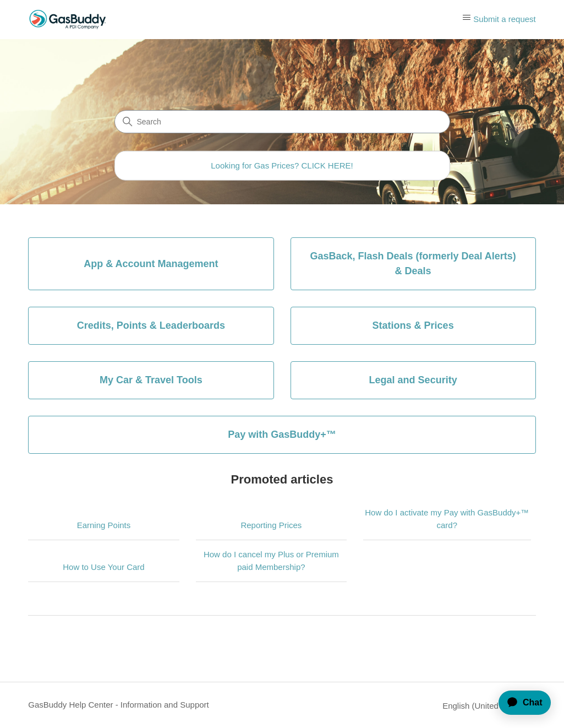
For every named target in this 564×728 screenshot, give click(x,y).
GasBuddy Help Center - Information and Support (119, 705)
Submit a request (504, 19)
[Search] (282, 122)
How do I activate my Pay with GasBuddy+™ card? (447, 519)
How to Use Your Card (103, 567)
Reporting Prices (271, 525)
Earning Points (104, 525)
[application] (520, 703)
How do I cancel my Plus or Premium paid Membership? (271, 561)
